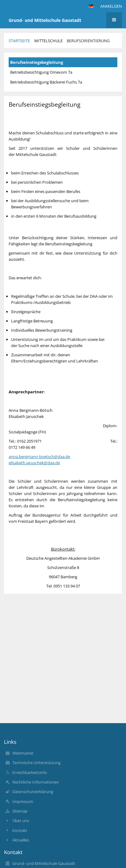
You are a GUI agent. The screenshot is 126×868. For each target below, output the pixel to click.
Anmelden (111, 6)
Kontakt (20, 830)
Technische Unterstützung (36, 763)
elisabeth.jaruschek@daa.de (34, 463)
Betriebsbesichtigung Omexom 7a (41, 72)
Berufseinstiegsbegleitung (37, 62)
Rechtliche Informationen (36, 782)
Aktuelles (21, 840)
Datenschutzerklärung (33, 792)
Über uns (21, 821)
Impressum (23, 801)
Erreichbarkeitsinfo (30, 772)
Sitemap (20, 811)
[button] (91, 6)
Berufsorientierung (88, 41)
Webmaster (23, 753)
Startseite (19, 41)
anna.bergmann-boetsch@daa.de (39, 457)
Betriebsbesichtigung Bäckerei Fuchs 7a (46, 82)
